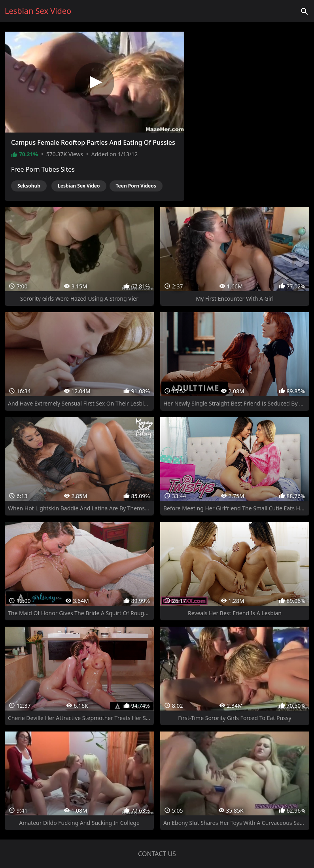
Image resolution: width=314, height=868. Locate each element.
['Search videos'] (305, 11)
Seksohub (29, 186)
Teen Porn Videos (136, 186)
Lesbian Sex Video (79, 186)
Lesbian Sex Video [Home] (38, 11)
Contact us (157, 854)
